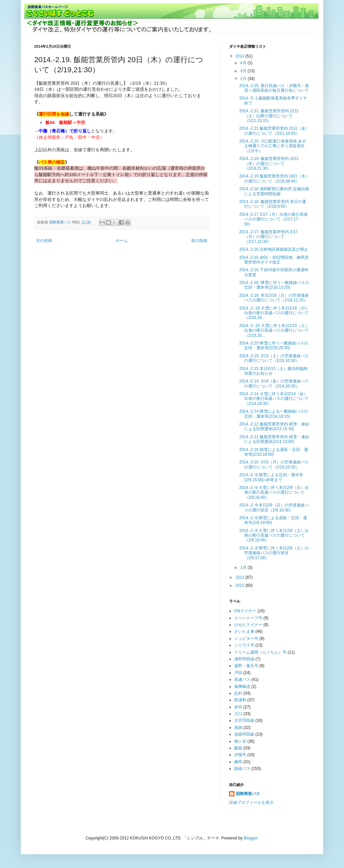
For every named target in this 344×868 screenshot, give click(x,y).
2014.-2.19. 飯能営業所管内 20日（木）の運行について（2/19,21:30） (269, 163)
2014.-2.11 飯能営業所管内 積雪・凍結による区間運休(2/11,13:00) (274, 439)
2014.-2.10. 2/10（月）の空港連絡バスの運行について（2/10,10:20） (274, 464)
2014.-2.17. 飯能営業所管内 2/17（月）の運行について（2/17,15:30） (269, 237)
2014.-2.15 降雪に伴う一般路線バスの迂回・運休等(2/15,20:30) (274, 345)
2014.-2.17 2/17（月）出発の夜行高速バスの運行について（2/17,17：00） (273, 219)
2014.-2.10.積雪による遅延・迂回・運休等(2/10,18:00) (274, 452)
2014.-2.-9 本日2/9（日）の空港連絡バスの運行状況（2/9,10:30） (274, 507)
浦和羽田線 (244, 659)
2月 (244, 79)
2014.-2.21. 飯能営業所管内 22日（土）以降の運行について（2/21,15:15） (269, 116)
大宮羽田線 (244, 720)
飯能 (238, 748)
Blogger (250, 838)
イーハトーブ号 (248, 618)
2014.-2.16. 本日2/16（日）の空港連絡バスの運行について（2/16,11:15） (274, 298)
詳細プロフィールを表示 (251, 802)
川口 (238, 714)
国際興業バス (61, 222)
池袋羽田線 (244, 734)
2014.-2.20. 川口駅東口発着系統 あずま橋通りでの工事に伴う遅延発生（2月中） (273, 146)
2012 (241, 585)
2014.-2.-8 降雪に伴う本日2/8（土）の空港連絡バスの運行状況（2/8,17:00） (274, 553)
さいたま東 (244, 631)
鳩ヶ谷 (240, 741)
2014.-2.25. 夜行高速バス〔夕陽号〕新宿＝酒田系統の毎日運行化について (274, 88)
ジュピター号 (246, 638)
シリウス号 (244, 645)
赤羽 (238, 707)
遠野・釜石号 (246, 666)
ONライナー (245, 611)
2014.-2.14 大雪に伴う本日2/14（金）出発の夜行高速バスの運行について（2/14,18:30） (274, 399)
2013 (241, 577)
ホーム (122, 241)
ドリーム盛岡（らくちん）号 (260, 652)
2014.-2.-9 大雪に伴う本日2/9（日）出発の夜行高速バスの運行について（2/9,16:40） (274, 492)
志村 (238, 693)
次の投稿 (44, 241)
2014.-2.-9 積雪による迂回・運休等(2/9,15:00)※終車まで (271, 477)
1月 (244, 568)
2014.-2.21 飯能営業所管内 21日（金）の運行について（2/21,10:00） (274, 131)
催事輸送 (242, 687)
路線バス (242, 769)
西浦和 (240, 700)
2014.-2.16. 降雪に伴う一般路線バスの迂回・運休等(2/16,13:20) (274, 285)
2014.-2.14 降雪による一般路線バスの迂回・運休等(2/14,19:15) (274, 414)
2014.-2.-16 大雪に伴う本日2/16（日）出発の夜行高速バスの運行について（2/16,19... (274, 313)
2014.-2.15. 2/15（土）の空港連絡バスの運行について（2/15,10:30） (274, 358)
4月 (244, 63)
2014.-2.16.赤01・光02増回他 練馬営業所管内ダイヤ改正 (274, 260)
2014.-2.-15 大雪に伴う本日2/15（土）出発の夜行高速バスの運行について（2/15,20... (274, 330)
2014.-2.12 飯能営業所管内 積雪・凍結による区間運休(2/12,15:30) (274, 426)
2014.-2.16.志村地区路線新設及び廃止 (274, 249)
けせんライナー (248, 625)
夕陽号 (240, 755)
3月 (244, 71)
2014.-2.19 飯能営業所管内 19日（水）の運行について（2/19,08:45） (274, 178)
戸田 (238, 673)
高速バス (242, 679)
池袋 (238, 728)
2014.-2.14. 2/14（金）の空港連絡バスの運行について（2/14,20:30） (274, 383)
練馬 (238, 762)
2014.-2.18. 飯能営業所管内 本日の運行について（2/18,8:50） (273, 204)
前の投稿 (199, 241)
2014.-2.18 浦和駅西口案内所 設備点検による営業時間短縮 (274, 191)
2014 (241, 56)
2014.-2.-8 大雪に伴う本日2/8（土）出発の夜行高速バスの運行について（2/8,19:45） (274, 535)
